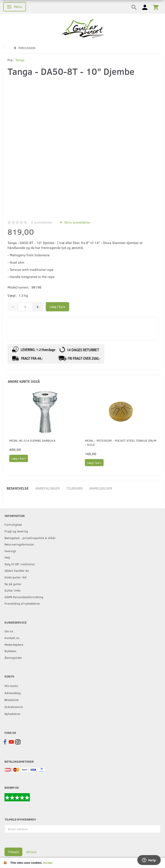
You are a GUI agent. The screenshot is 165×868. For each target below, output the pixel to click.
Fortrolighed (13, 524)
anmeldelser (42, 222)
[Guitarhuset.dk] (83, 28)
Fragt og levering (16, 531)
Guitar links (13, 590)
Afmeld (31, 852)
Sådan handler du (17, 570)
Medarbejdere (14, 644)
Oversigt (10, 551)
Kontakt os (12, 638)
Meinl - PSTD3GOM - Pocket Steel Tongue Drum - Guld (121, 442)
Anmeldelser (101, 488)
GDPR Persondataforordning (24, 597)
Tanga (20, 60)
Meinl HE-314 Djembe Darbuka (32, 440)
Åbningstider (13, 658)
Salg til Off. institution (20, 564)
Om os (9, 631)
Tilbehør (74, 488)
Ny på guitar (13, 584)
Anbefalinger (47, 488)
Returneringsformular (19, 544)
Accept (48, 863)
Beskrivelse (18, 488)
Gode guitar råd (15, 577)
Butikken (10, 651)
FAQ (7, 557)
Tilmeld (13, 852)
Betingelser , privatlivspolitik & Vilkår (30, 538)
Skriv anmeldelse (77, 222)
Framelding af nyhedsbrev (22, 603)
